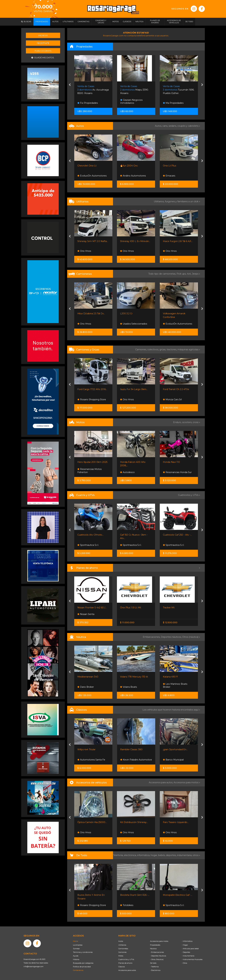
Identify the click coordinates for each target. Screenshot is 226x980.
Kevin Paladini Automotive (136, 760)
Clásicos (122, 967)
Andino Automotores (133, 176)
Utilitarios (122, 945)
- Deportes (186, 952)
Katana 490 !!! (170, 677)
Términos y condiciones (83, 952)
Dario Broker (86, 687)
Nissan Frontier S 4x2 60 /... (92, 608)
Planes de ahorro (125, 963)
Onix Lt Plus (169, 166)
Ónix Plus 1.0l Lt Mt (131, 608)
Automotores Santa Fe (91, 760)
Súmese (76, 949)
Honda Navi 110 (171, 462)
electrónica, (131, 855)
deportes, (172, 855)
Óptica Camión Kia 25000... (92, 822)
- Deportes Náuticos (158, 956)
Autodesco (127, 472)
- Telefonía (154, 967)
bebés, (162, 855)
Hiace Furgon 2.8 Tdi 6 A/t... (178, 241)
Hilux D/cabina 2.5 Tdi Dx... (91, 314)
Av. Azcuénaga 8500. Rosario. (93, 90)
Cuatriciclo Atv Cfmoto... (90, 535)
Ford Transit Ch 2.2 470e (176, 389)
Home (75, 941)
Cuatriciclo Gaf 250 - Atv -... (177, 535)
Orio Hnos (84, 251)
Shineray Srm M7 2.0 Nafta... (93, 241)
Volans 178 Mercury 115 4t (134, 677)
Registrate (43, 43)
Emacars (169, 176)
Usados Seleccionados (134, 324)
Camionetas (123, 949)
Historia (76, 959)
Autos (121, 941)
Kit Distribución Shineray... (134, 822)
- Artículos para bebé (190, 949)
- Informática (187, 941)
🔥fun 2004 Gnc (129, 166)
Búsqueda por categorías (83, 963)
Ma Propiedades (173, 103)
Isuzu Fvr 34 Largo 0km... (134, 389)
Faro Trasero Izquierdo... (176, 822)
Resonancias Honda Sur (177, 472)
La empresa (78, 945)
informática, (144, 855)
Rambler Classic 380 (131, 749)
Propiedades (155, 945)
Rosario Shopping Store (92, 399)
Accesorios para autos (127, 970)
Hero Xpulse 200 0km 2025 (92, 462)
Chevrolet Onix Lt (87, 166)
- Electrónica (155, 970)
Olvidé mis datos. (43, 58)
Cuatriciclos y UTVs (126, 959)
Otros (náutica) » (191, 637)
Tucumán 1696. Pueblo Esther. (179, 90)
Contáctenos (78, 970)
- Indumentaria (188, 956)
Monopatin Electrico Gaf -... (178, 895)
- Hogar (185, 945)
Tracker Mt (169, 608)
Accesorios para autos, (161, 782)
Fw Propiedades (88, 103)
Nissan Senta (86, 614)
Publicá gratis (43, 51)
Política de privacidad (82, 967)
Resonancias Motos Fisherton (89, 471)
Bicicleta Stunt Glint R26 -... (135, 895)
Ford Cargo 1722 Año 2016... (92, 389)
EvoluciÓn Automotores (92, 176)
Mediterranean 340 (88, 677)
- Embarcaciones (157, 952)
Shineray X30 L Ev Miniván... (135, 241)
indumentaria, (185, 855)
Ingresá (43, 35)
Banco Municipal (173, 760)
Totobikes (127, 905)
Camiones (122, 952)
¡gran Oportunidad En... (175, 749)
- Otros (184, 963)
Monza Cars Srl (172, 399)
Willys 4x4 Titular (86, 749)
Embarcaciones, (152, 637)
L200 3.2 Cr (126, 314)
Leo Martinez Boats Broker (175, 685)
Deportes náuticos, (172, 637)
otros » (196, 855)
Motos (121, 956)
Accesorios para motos (186, 782)
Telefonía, (119, 855)
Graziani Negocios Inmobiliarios (131, 102)
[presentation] (70, 85)
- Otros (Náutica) (157, 959)
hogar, (154, 855)
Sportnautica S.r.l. (88, 545)
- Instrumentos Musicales (192, 959)
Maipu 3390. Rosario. (134, 90)
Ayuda (76, 956)
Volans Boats (128, 687)
